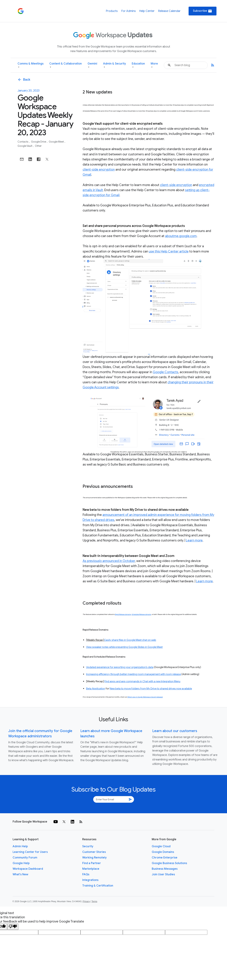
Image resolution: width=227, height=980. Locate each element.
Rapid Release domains (123, 614)
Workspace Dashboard (28, 869)
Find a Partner (92, 863)
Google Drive (39, 142)
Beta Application (96, 689)
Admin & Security (115, 65)
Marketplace (91, 869)
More (154, 65)
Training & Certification (98, 886)
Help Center (147, 11)
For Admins (128, 11)
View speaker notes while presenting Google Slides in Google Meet (124, 647)
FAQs (86, 874)
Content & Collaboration (66, 65)
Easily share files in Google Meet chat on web (130, 640)
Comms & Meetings (31, 65)
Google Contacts (166, 372)
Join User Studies (163, 874)
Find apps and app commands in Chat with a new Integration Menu (142, 681)
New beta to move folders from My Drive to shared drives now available (151, 689)
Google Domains (163, 852)
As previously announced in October (109, 561)
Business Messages (165, 869)
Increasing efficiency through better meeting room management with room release (133, 674)
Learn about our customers (175, 731)
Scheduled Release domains (141, 614)
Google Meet (57, 142)
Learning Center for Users (30, 852)
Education (138, 65)
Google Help (21, 863)
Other (38, 146)
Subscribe (203, 11)
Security (88, 846)
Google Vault (25, 146)
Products (112, 11)
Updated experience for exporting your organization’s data (120, 667)
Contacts (23, 142)
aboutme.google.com (181, 236)
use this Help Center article (169, 251)
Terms (94, 901)
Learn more (194, 540)
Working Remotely (94, 858)
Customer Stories (94, 852)
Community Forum (25, 858)
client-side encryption (99, 170)
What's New (20, 874)
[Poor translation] (13, 927)
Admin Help (20, 846)
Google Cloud (161, 846)
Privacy (86, 901)
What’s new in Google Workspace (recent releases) (145, 697)
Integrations (90, 880)
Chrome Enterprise (165, 858)
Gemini (92, 65)
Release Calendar (169, 11)
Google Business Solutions (169, 863)
